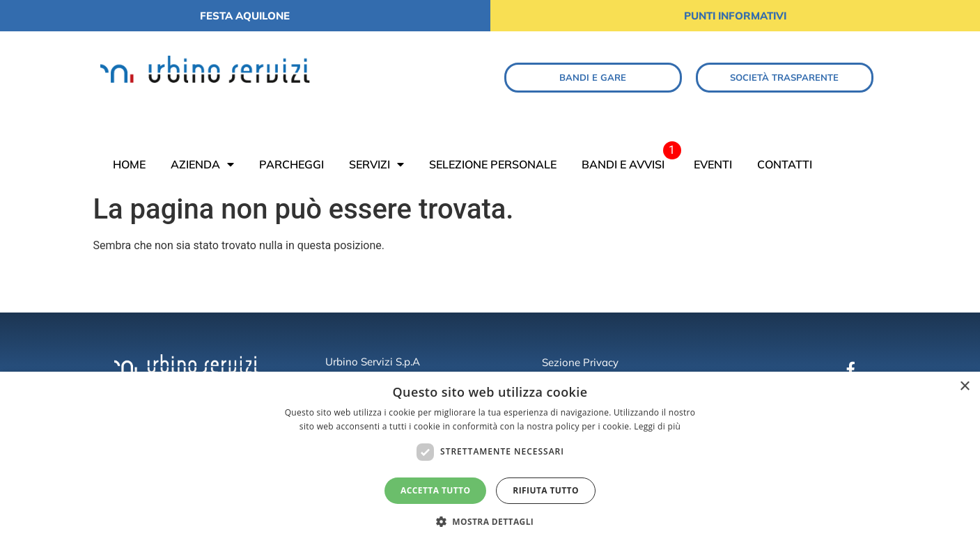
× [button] (964, 387)
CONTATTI (785, 164)
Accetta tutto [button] (435, 490)
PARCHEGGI (291, 164)
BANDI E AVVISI (623, 164)
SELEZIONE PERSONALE (493, 164)
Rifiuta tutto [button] (546, 490)
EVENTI (713, 164)
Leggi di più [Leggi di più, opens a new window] (657, 426)
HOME (129, 164)
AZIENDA (202, 164)
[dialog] (490, 458)
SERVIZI (376, 164)
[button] (490, 521)
